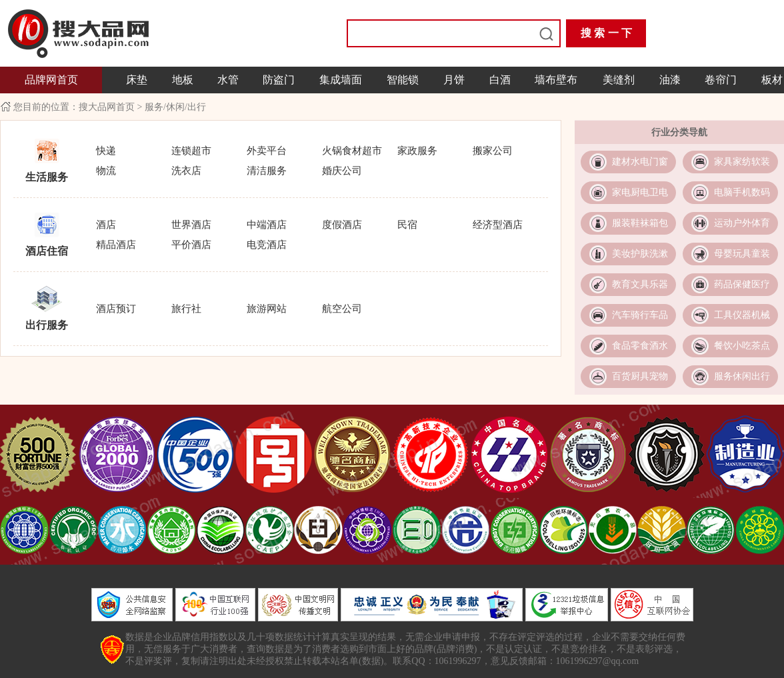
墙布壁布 (556, 80)
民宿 (407, 225)
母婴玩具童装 (742, 254)
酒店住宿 (47, 251)
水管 (228, 80)
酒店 (106, 225)
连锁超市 (191, 151)
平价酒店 (191, 245)
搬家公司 (493, 151)
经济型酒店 (498, 225)
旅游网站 (267, 309)
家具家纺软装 (742, 162)
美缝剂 (619, 80)
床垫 (137, 80)
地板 (183, 80)
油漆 (670, 80)
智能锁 (403, 80)
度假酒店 (342, 225)
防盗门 (279, 80)
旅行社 (186, 309)
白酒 (500, 80)
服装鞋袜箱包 (640, 223)
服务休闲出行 (742, 376)
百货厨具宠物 (640, 376)
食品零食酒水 (640, 346)
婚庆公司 (342, 171)
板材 (772, 80)
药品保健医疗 (742, 284)
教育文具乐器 (640, 284)
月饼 (454, 80)
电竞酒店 (267, 245)
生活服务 (47, 177)
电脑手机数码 (742, 192)
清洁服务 (267, 171)
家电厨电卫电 (640, 192)
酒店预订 (116, 309)
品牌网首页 (51, 80)
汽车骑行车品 (640, 315)
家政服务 (417, 151)
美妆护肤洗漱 (640, 254)
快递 (106, 151)
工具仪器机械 (742, 315)
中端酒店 (267, 225)
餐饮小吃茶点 (742, 346)
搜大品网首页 (108, 107)
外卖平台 (267, 151)
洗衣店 (186, 171)
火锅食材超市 (352, 151)
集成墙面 (341, 80)
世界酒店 (191, 225)
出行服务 (47, 325)
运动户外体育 (742, 223)
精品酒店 (116, 245)
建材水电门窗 (640, 162)
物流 (106, 171)
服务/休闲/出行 (175, 107)
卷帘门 (721, 80)
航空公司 (342, 309)
